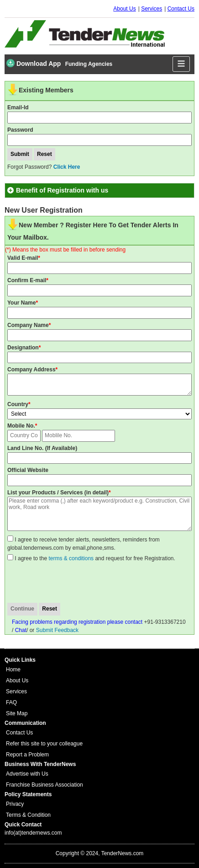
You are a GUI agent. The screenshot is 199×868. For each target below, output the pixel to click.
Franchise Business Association (45, 785)
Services (152, 9)
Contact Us (181, 9)
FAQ (11, 702)
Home (13, 670)
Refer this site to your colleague (44, 744)
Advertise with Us (27, 774)
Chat (21, 630)
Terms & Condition (28, 815)
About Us (124, 9)
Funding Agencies (89, 64)
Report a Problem (27, 755)
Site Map (17, 713)
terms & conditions (71, 558)
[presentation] (80, 583)
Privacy (15, 804)
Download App (34, 63)
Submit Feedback (57, 630)
